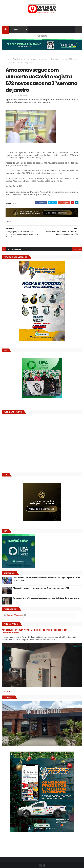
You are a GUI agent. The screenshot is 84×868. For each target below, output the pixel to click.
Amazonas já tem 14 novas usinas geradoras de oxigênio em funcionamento (46, 598)
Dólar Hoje (6, 691)
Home (8, 59)
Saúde (16, 59)
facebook (77, 249)
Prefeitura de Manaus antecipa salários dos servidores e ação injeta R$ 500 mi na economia (47, 579)
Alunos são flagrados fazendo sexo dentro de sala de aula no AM (41, 588)
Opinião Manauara (15, 615)
